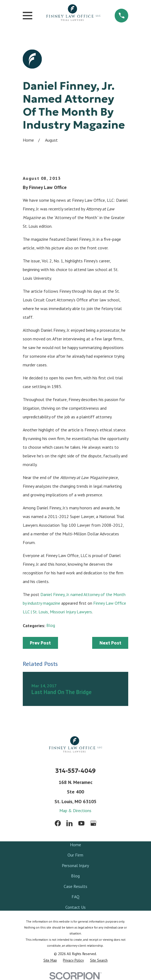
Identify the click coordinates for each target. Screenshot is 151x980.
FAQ (75, 897)
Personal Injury (75, 865)
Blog (51, 625)
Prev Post (40, 643)
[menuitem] (50, 960)
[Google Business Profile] (93, 823)
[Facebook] (58, 823)
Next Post (110, 643)
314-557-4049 (75, 771)
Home (75, 845)
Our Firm (75, 855)
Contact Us (75, 907)
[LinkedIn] (69, 823)
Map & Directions (75, 810)
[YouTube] (81, 823)
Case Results (75, 886)
